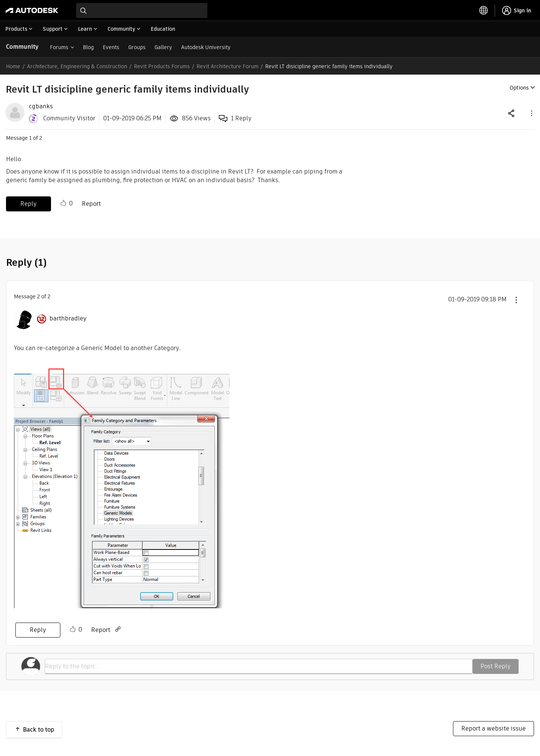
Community (22, 47)
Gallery (163, 47)
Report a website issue (493, 728)
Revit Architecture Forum (227, 66)
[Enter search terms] (142, 10)
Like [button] (63, 203)
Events (111, 47)
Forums (59, 47)
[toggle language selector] (484, 10)
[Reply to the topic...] (259, 666)
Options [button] (519, 88)
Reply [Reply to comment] (38, 630)
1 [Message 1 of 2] (30, 138)
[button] (531, 113)
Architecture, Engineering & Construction (77, 66)
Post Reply (496, 666)
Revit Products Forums (162, 66)
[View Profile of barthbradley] (68, 319)
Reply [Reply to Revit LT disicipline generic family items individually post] (28, 204)
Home (13, 66)
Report (91, 204)
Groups (137, 47)
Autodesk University (206, 47)
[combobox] (142, 10)
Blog (88, 47)
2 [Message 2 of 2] (38, 296)
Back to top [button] (39, 730)
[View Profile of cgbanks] (41, 106)
